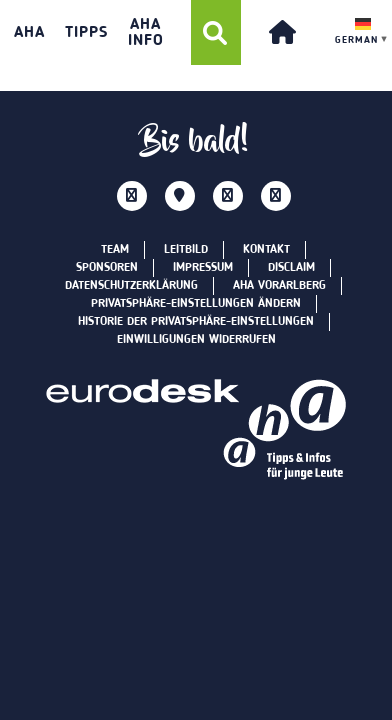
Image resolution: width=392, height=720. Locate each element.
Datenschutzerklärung (131, 286)
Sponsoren (107, 268)
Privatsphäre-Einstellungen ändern (196, 304)
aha (29, 33)
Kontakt (266, 250)
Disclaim (291, 268)
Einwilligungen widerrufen (196, 340)
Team (115, 250)
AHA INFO (146, 33)
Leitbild (186, 250)
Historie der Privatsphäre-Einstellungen (196, 322)
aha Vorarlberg (279, 286)
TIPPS (86, 33)
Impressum (203, 268)
